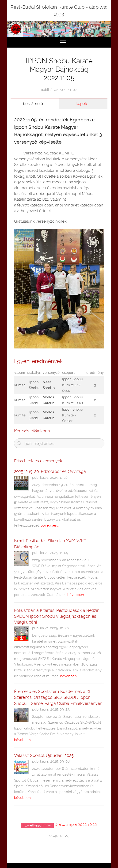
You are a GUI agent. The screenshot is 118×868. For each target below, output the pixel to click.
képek (81, 104)
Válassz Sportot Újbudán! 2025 (44, 755)
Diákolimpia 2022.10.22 (76, 824)
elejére (59, 836)
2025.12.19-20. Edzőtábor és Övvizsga (50, 471)
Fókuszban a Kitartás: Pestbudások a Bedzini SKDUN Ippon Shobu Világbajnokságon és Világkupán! (57, 616)
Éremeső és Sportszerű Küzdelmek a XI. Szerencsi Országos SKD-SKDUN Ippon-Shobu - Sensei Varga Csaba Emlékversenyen (58, 697)
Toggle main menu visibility (63, 41)
